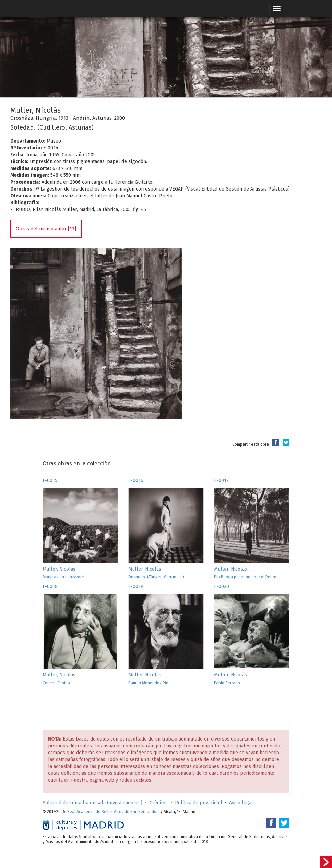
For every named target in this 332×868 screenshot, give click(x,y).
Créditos (159, 803)
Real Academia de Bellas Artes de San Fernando (112, 812)
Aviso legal (241, 803)
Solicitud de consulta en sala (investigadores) (92, 803)
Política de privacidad (198, 803)
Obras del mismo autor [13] (46, 229)
